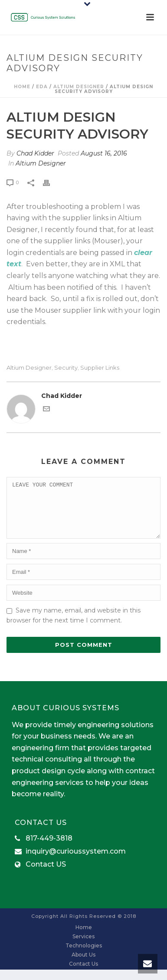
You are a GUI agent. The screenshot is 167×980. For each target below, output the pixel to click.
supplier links (100, 368)
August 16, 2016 (104, 153)
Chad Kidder (35, 153)
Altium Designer (79, 87)
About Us (83, 965)
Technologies (84, 956)
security (66, 368)
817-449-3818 (49, 849)
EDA (42, 87)
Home (22, 87)
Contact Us (83, 974)
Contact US (46, 875)
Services (83, 947)
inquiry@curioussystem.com (76, 862)
